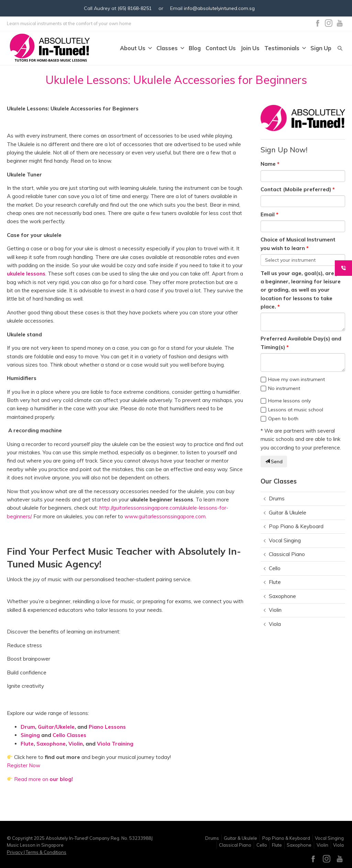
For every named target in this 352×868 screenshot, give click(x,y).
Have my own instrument (296, 379)
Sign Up (321, 48)
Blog (195, 48)
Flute (275, 582)
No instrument (284, 388)
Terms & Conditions (46, 852)
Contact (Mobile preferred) (296, 189)
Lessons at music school (296, 410)
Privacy (15, 852)
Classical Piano (287, 554)
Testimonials (285, 48)
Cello (275, 568)
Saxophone (282, 596)
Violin (275, 610)
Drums (277, 498)
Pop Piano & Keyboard (296, 526)
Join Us (250, 48)
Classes (170, 48)
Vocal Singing (285, 540)
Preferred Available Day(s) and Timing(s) (301, 343)
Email (268, 214)
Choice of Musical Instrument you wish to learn (298, 244)
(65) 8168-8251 (135, 8)
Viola (275, 624)
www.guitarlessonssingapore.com (165, 516)
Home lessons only (289, 401)
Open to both (283, 419)
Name (268, 164)
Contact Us (221, 48)
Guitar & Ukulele (288, 513)
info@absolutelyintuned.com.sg (219, 8)
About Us (136, 48)
